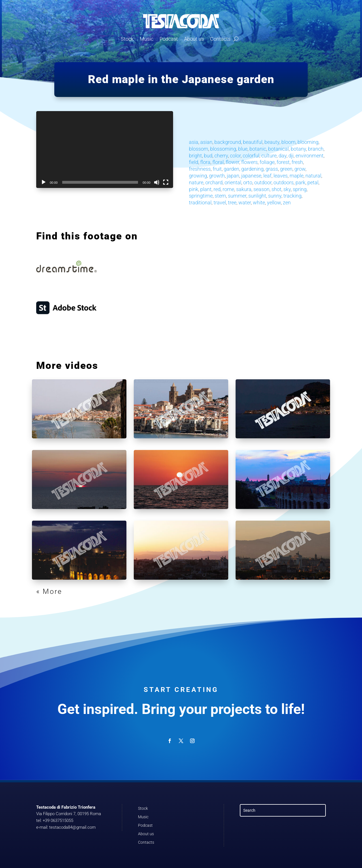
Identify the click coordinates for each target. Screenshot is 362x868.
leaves (281, 176)
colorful (251, 156)
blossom (199, 149)
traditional (200, 203)
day (283, 156)
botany (298, 149)
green (286, 169)
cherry (221, 156)
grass (272, 169)
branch (316, 149)
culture (269, 156)
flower (232, 162)
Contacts (220, 39)
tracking (292, 196)
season (261, 189)
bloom (288, 142)
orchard (214, 182)
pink (194, 189)
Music (146, 39)
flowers (249, 162)
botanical (278, 149)
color (235, 156)
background (228, 142)
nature (196, 182)
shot (276, 189)
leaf (267, 176)
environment (310, 156)
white (259, 203)
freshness (200, 169)
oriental (233, 182)
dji (291, 156)
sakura (244, 189)
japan (233, 176)
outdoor (263, 182)
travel (220, 203)
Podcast (169, 39)
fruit (217, 169)
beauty (272, 142)
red (217, 189)
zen (287, 203)
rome (228, 189)
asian (206, 142)
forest (283, 162)
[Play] (44, 182)
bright (195, 156)
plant (206, 189)
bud (208, 156)
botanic (258, 149)
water (245, 203)
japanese (251, 176)
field (194, 162)
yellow (274, 203)
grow (300, 169)
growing (198, 176)
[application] (105, 150)
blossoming (223, 149)
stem (220, 196)
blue (243, 149)
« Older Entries (65, 591)
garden (231, 169)
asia (194, 142)
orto (248, 182)
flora (205, 162)
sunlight (257, 196)
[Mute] (157, 182)
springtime (201, 196)
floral (218, 162)
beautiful (253, 142)
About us (194, 39)
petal (313, 182)
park (300, 182)
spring (300, 189)
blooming (308, 142)
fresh (297, 162)
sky (287, 189)
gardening (252, 169)
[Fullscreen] (166, 182)
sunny (275, 196)
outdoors (284, 182)
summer (237, 196)
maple (297, 176)
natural (313, 176)
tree (232, 203)
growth (217, 176)
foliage (267, 162)
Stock (127, 39)
